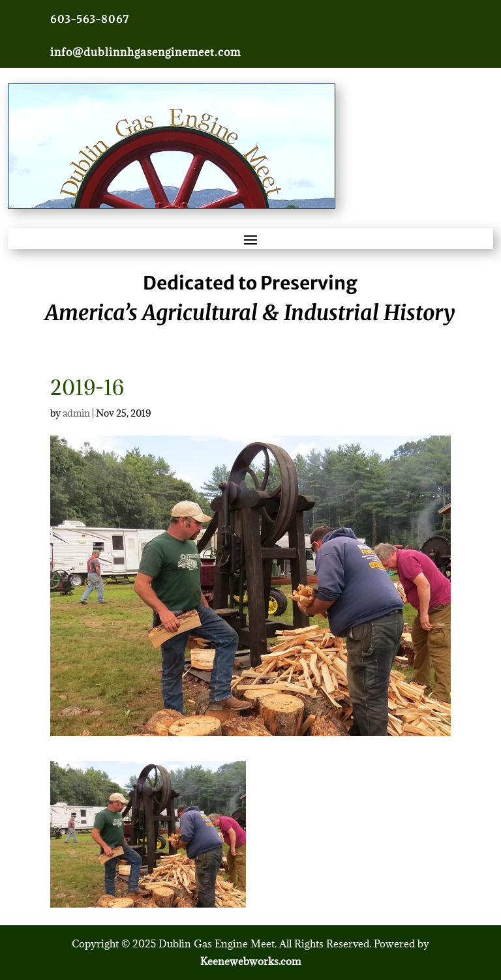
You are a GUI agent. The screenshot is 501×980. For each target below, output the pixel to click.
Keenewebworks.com (250, 961)
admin (76, 413)
